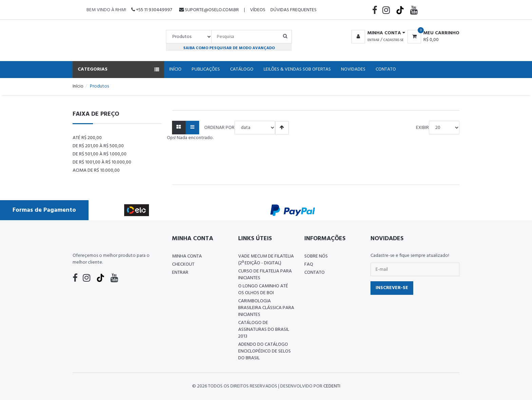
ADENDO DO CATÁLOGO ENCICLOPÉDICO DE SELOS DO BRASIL (264, 351)
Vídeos (258, 10)
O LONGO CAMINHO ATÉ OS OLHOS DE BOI (263, 290)
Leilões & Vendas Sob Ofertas (297, 69)
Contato (386, 69)
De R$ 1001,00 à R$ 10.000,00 (102, 162)
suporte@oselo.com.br (209, 10)
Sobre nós (316, 256)
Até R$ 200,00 (87, 138)
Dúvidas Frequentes (293, 10)
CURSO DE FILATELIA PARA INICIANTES (265, 275)
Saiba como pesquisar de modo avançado (229, 48)
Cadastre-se (393, 40)
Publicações (206, 69)
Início (175, 69)
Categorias (118, 69)
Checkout (183, 264)
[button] (377, 33)
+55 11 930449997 (152, 10)
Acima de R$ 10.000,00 (96, 170)
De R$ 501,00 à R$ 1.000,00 (100, 154)
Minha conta (187, 256)
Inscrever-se (392, 288)
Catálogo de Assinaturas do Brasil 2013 (264, 330)
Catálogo (242, 69)
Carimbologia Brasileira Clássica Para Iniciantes (266, 308)
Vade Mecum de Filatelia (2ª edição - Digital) (266, 260)
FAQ (309, 264)
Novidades (353, 69)
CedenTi (332, 386)
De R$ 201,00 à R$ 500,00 (98, 146)
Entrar (373, 40)
